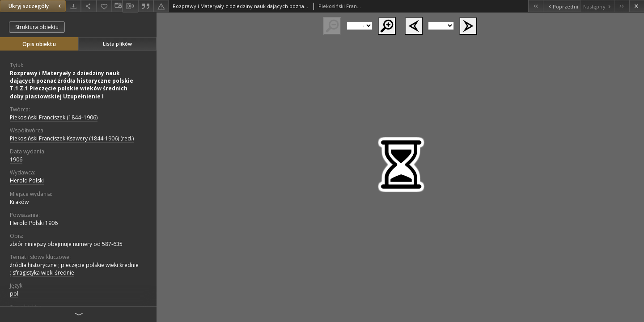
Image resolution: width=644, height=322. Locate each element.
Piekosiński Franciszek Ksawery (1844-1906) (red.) (72, 138)
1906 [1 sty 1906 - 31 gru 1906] (16, 159)
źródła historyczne (33, 265)
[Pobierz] (73, 6)
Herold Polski (27, 180)
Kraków (19, 202)
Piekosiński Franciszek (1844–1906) (54, 117)
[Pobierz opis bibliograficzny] (130, 6)
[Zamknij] (637, 6)
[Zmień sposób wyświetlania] (117, 6)
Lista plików (117, 44)
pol (14, 294)
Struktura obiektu (37, 27)
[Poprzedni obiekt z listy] (561, 6)
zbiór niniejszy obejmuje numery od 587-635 (66, 244)
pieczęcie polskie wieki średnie (100, 265)
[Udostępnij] (89, 6)
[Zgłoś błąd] (161, 6)
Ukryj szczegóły (36, 6)
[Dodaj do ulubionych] (104, 6)
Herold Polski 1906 (34, 223)
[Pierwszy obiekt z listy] (536, 6)
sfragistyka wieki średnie (43, 273)
